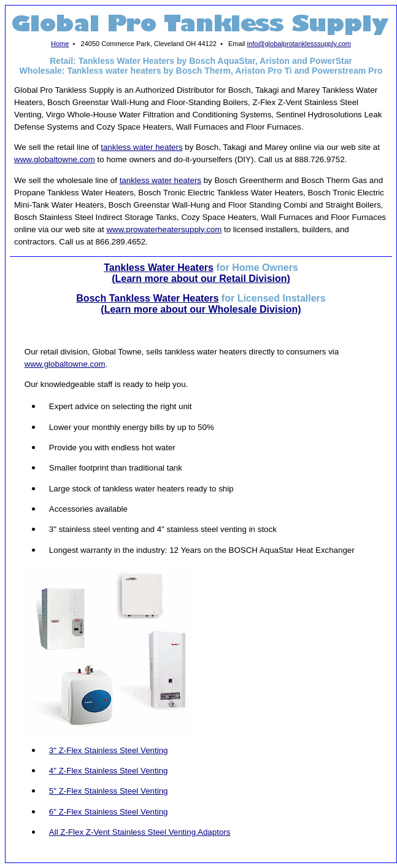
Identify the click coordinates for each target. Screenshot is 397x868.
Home (60, 44)
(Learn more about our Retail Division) (201, 279)
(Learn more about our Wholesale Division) (201, 309)
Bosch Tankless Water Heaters (147, 298)
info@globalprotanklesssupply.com (299, 44)
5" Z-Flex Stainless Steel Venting (109, 791)
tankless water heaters (141, 147)
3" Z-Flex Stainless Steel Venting (109, 750)
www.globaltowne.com (55, 159)
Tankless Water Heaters (159, 268)
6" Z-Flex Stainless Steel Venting (109, 812)
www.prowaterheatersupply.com (164, 229)
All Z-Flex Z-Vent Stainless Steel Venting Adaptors (140, 832)
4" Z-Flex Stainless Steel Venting (109, 771)
